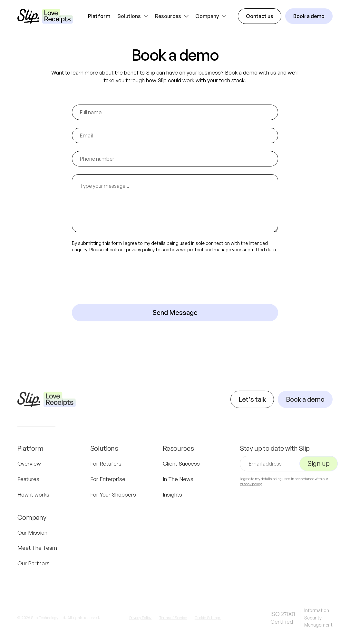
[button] (134, 16)
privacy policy (140, 250)
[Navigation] (47, 406)
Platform (99, 16)
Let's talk (252, 406)
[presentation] (121, 278)
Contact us (260, 16)
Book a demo (309, 16)
